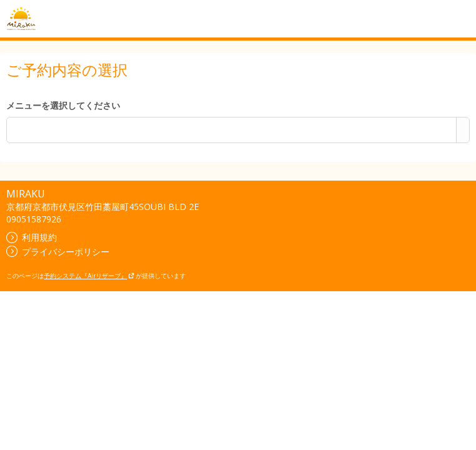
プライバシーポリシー (58, 252)
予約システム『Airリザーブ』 (89, 276)
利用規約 (32, 237)
